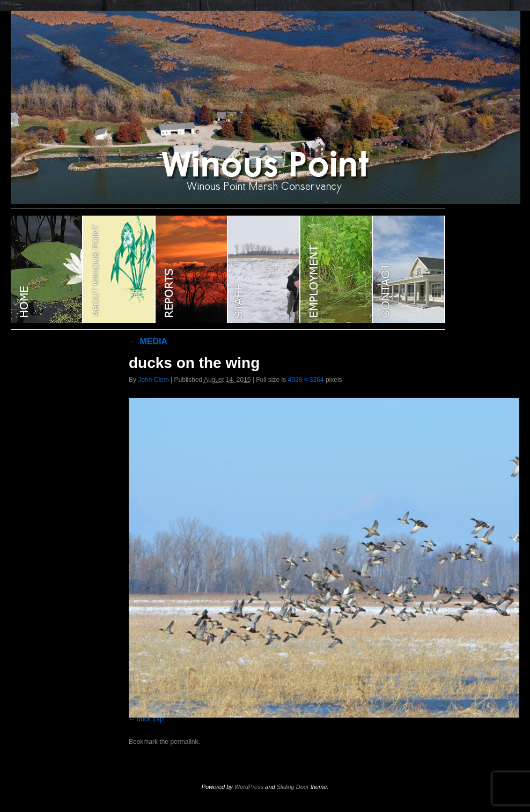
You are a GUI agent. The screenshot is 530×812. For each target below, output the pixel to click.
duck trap (150, 719)
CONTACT (409, 269)
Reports (192, 269)
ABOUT (119, 269)
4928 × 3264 (306, 380)
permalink (184, 742)
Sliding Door (293, 787)
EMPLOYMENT (337, 269)
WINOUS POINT (47, 269)
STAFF (264, 269)
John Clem (153, 380)
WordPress (249, 787)
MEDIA (148, 341)
